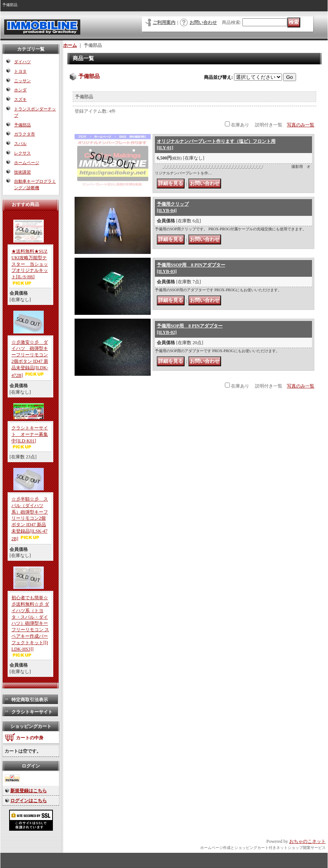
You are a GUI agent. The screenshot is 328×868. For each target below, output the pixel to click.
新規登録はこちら (29, 791)
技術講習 (22, 172)
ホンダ (20, 90)
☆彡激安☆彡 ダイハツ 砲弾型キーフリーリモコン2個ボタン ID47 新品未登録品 (30, 359)
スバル (20, 144)
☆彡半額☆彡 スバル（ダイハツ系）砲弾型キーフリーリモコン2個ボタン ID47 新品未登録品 (30, 519)
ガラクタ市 (25, 134)
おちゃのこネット (307, 841)
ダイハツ (22, 62)
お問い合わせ (203, 22)
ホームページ (27, 163)
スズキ (20, 99)
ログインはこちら (29, 801)
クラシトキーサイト (32, 712)
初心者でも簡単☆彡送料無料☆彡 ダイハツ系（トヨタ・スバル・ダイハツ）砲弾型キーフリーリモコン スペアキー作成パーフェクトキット (30, 623)
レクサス (22, 153)
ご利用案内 (164, 22)
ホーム (70, 45)
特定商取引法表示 (30, 700)
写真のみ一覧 (301, 125)
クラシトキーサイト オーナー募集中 (30, 434)
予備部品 (22, 125)
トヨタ (20, 71)
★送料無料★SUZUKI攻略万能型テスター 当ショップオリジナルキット (30, 264)
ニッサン (22, 81)
